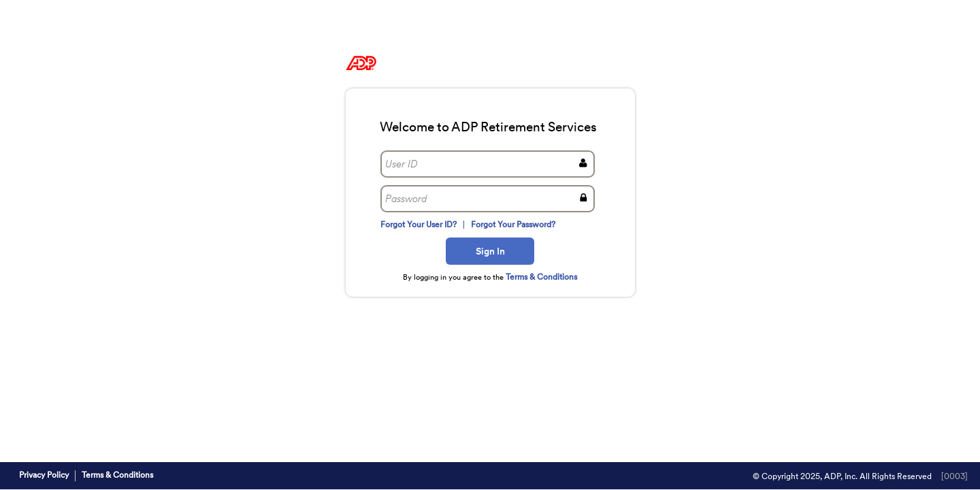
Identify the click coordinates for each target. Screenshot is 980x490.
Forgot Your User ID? (419, 225)
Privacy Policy (44, 475)
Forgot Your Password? (512, 225)
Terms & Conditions (541, 277)
